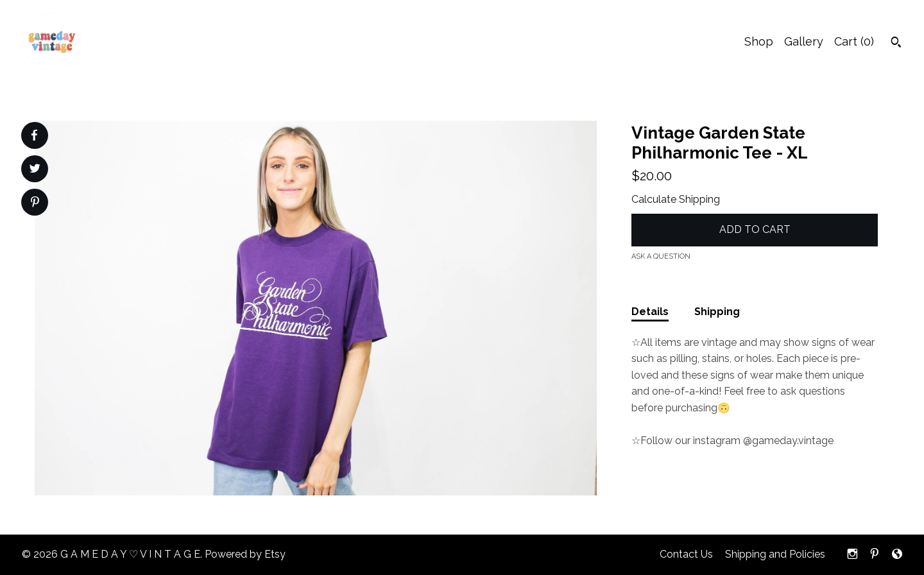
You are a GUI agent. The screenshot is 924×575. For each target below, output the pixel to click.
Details (650, 312)
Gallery (804, 41)
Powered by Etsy (245, 554)
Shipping (717, 312)
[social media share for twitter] (35, 170)
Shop (759, 41)
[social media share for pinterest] (35, 203)
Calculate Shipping (676, 199)
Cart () (854, 41)
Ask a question (661, 256)
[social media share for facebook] (34, 135)
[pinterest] (875, 555)
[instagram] (852, 555)
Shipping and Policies (775, 554)
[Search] (896, 44)
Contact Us (686, 554)
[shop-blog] (897, 555)
